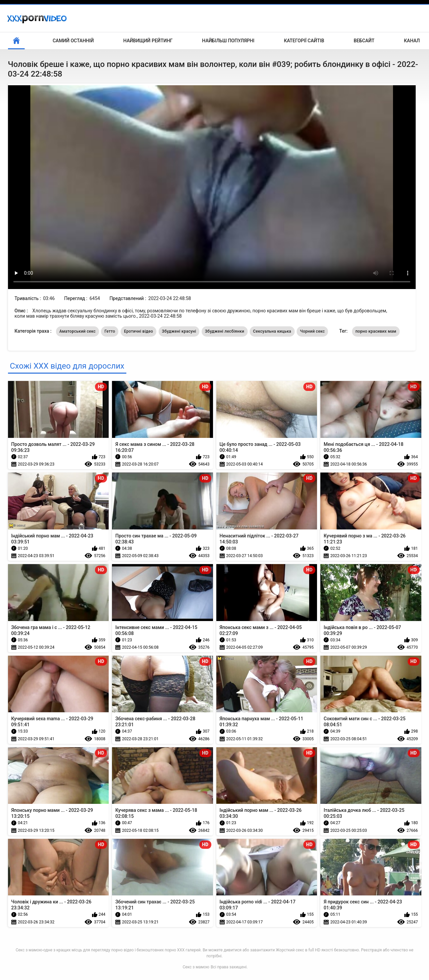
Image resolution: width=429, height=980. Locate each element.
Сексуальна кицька (272, 331)
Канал (412, 41)
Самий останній (73, 41)
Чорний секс (312, 331)
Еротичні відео (138, 331)
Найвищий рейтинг (148, 41)
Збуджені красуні (179, 331)
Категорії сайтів (304, 41)
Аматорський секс (77, 331)
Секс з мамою (196, 967)
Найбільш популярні (228, 41)
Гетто (110, 331)
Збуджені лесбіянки (225, 331)
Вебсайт (364, 41)
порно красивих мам (376, 331)
